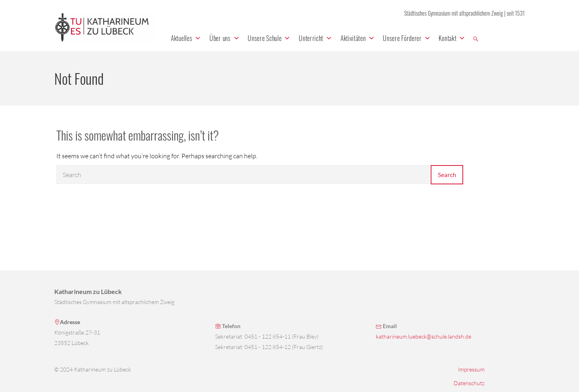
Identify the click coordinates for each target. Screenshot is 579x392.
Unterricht (316, 38)
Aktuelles (186, 38)
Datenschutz (469, 383)
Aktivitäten (358, 38)
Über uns (225, 38)
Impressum (471, 369)
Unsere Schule (269, 38)
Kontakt (452, 38)
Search (447, 175)
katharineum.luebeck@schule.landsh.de (424, 336)
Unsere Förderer (407, 38)
